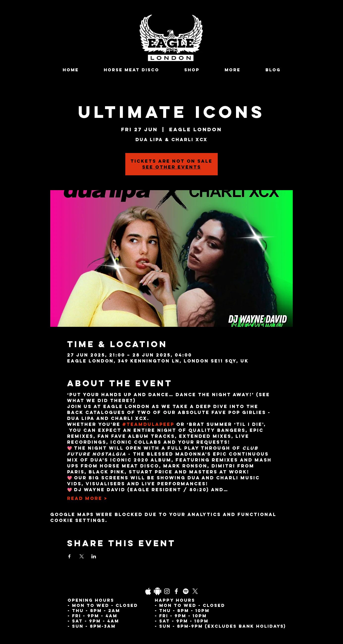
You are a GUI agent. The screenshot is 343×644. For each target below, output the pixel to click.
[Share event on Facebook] (69, 556)
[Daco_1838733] (158, 591)
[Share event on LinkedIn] (94, 556)
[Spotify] (186, 591)
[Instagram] (167, 591)
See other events (172, 167)
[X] (195, 591)
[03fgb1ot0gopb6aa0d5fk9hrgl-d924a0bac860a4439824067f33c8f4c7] (148, 591)
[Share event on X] (82, 556)
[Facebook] (176, 591)
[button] (233, 70)
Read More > (87, 498)
